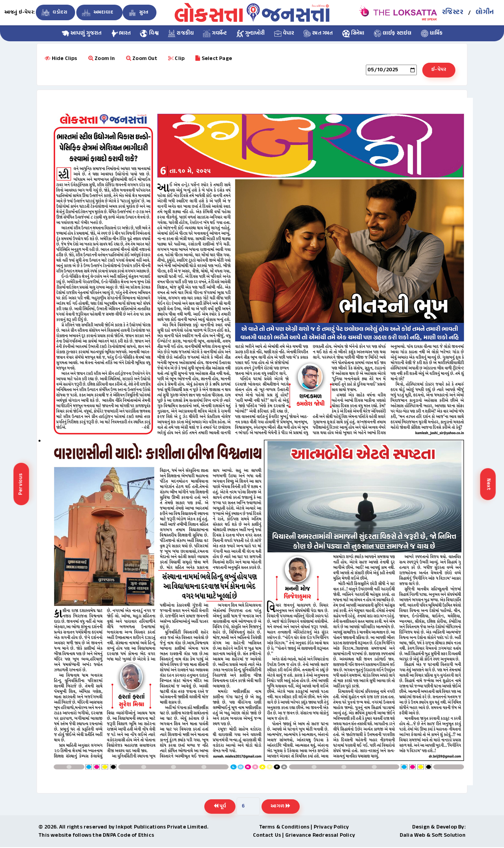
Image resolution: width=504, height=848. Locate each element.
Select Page (214, 59)
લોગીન (485, 12)
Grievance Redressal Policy (320, 836)
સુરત (138, 12)
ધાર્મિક (432, 33)
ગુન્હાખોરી (251, 33)
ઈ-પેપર (438, 70)
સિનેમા (353, 33)
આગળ (282, 807)
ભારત (121, 33)
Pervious (21, 484)
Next (488, 484)
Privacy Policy (331, 828)
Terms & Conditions (284, 828)
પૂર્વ (219, 807)
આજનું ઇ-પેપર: (19, 12)
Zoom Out (142, 59)
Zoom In (102, 59)
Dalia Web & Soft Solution (433, 836)
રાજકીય (181, 33)
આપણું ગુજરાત (82, 33)
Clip (176, 59)
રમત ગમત (318, 33)
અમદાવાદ (97, 12)
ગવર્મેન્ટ (215, 33)
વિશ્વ (149, 33)
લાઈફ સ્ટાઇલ (393, 33)
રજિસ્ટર (453, 12)
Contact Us (267, 836)
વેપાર (284, 33)
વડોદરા (54, 12)
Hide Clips (61, 59)
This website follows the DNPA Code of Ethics (96, 836)
